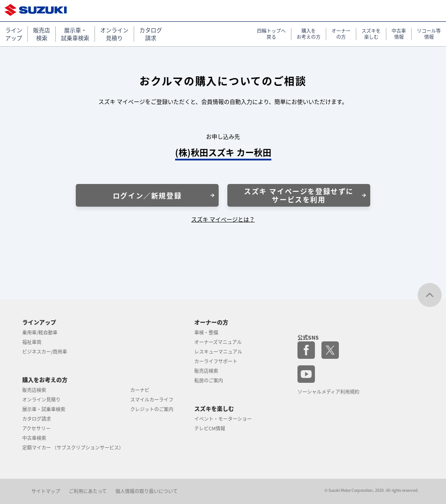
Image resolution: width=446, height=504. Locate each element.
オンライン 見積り (114, 34)
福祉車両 (32, 342)
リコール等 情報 (429, 34)
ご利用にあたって (88, 491)
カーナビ (140, 390)
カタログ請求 (37, 419)
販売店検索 (34, 390)
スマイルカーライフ (152, 400)
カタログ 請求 (151, 34)
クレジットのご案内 (152, 409)
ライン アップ (14, 34)
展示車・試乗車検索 (44, 409)
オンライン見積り (41, 400)
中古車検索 (34, 438)
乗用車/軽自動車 (40, 332)
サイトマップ (46, 491)
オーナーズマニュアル (218, 342)
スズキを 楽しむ (371, 34)
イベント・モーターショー (223, 419)
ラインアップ (39, 322)
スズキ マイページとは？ (223, 219)
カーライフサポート (216, 361)
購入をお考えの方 (45, 380)
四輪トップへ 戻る (271, 34)
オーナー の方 (341, 34)
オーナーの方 (211, 322)
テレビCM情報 (210, 428)
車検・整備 (206, 332)
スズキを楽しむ (214, 408)
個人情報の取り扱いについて (147, 491)
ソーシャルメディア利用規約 (328, 392)
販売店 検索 (42, 34)
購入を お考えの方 (309, 34)
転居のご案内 (209, 380)
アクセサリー (36, 428)
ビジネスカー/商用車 (45, 352)
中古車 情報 (399, 34)
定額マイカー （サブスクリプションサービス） (73, 448)
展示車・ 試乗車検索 (75, 34)
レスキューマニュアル (218, 352)
